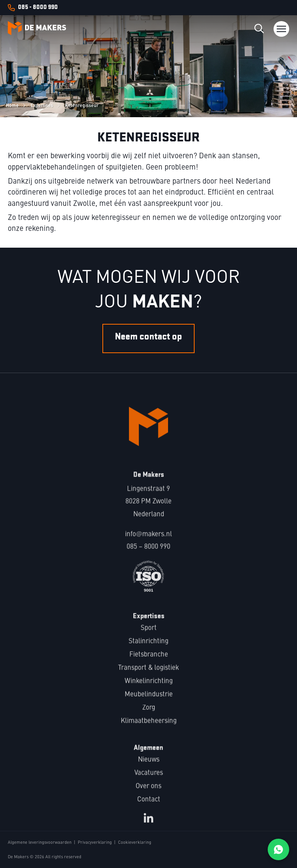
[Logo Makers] (37, 29)
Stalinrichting (148, 648)
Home (12, 105)
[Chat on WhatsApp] (278, 849)
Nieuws (149, 767)
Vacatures (149, 780)
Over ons (148, 793)
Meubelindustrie (149, 701)
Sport (149, 635)
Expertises (42, 105)
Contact (149, 806)
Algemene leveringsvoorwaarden (40, 843)
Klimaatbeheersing (149, 728)
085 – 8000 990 (148, 554)
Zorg (149, 715)
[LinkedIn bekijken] (148, 825)
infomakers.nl (148, 541)
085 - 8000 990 (38, 7)
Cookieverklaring (135, 843)
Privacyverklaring (95, 843)
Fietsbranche (149, 662)
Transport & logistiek (148, 675)
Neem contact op (148, 347)
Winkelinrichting (149, 688)
